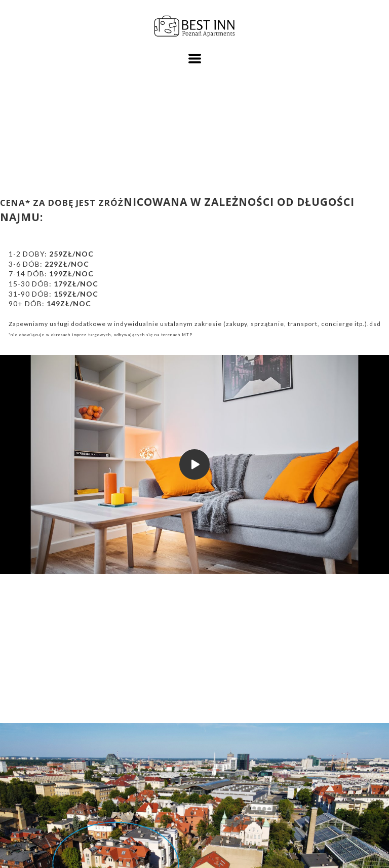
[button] (195, 59)
